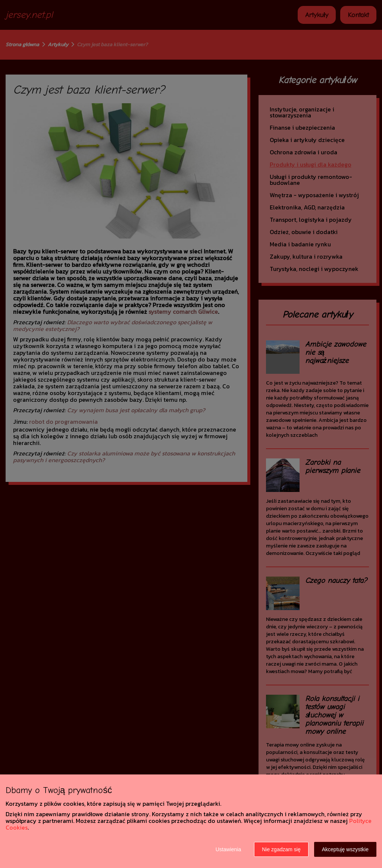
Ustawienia (228, 849)
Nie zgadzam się (281, 849)
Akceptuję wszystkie (345, 849)
